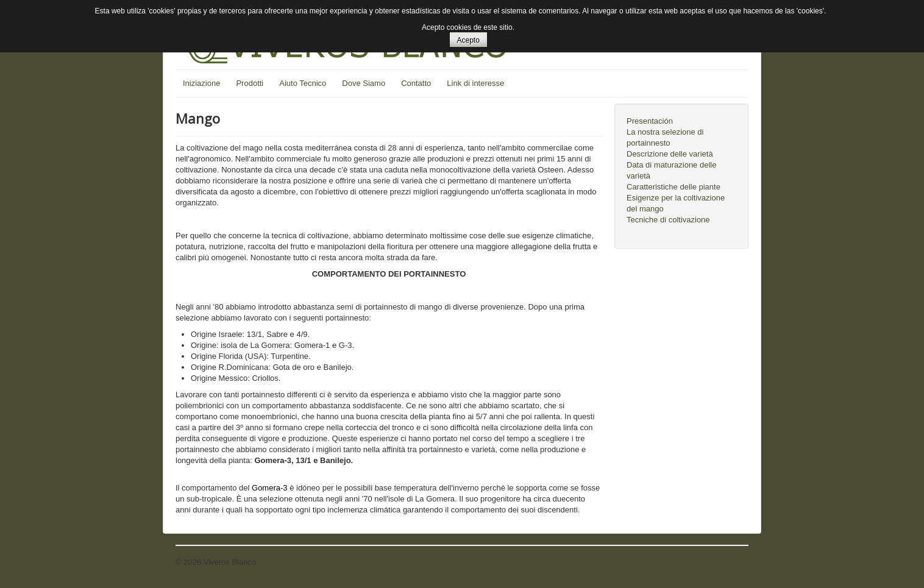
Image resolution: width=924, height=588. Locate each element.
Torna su (733, 562)
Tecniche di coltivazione (668, 220)
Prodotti (250, 83)
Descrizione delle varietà (670, 154)
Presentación (650, 121)
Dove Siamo (364, 83)
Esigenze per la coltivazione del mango (676, 203)
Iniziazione (201, 83)
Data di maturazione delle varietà (671, 170)
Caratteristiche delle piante (673, 187)
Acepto (468, 40)
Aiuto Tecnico (303, 83)
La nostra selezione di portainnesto (665, 137)
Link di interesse (475, 83)
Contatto (416, 83)
